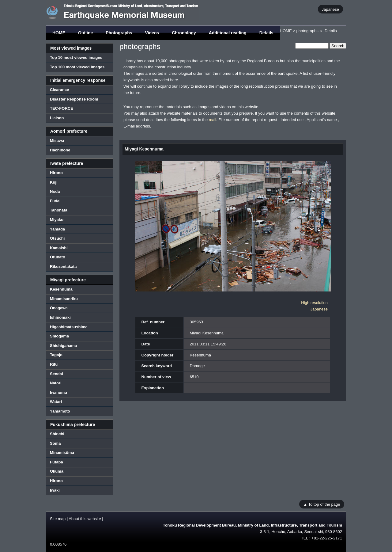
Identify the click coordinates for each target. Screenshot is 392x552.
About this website (85, 519)
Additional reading (228, 33)
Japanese (330, 9)
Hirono (56, 173)
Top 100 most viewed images (77, 67)
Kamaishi (59, 248)
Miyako (57, 220)
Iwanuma (58, 392)
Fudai (55, 201)
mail (213, 120)
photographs (307, 31)
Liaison (57, 118)
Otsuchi (57, 238)
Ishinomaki (60, 317)
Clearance (59, 90)
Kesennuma (61, 289)
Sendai (57, 374)
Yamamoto (60, 411)
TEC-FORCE (62, 108)
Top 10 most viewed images (76, 57)
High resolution (314, 303)
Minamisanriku (64, 299)
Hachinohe (60, 150)
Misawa (57, 141)
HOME (59, 33)
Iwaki (55, 490)
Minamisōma (62, 453)
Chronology (184, 33)
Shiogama (59, 336)
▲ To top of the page (322, 504)
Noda (55, 191)
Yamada (57, 229)
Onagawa (59, 308)
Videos (152, 33)
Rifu (54, 364)
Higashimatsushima (69, 327)
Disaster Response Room (74, 99)
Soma (55, 443)
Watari (56, 402)
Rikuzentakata (63, 266)
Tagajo (56, 355)
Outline (85, 33)
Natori (56, 383)
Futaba (57, 462)
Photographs (119, 33)
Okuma (57, 471)
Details (266, 33)
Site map (58, 519)
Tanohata (59, 210)
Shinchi (57, 434)
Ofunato (58, 257)
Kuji (54, 182)
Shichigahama (63, 346)
